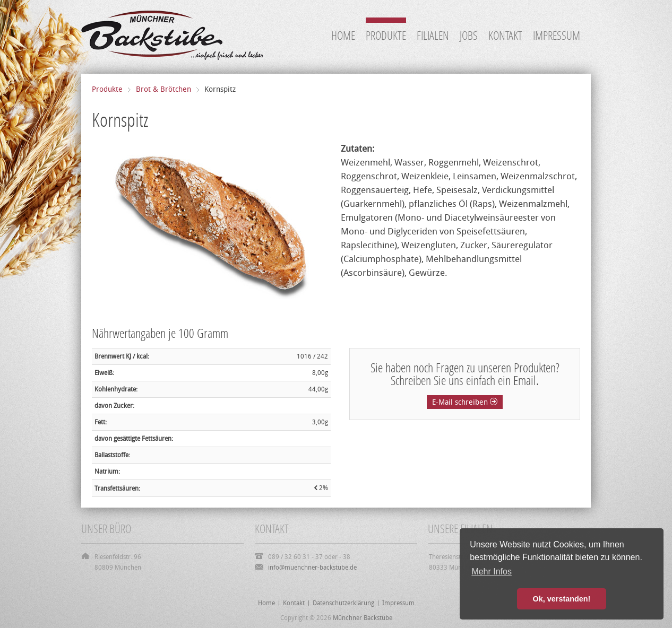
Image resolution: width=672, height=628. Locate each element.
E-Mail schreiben (465, 402)
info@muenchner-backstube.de (312, 568)
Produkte (107, 89)
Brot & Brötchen (163, 89)
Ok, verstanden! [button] (562, 599)
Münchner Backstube (363, 618)
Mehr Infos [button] (492, 572)
